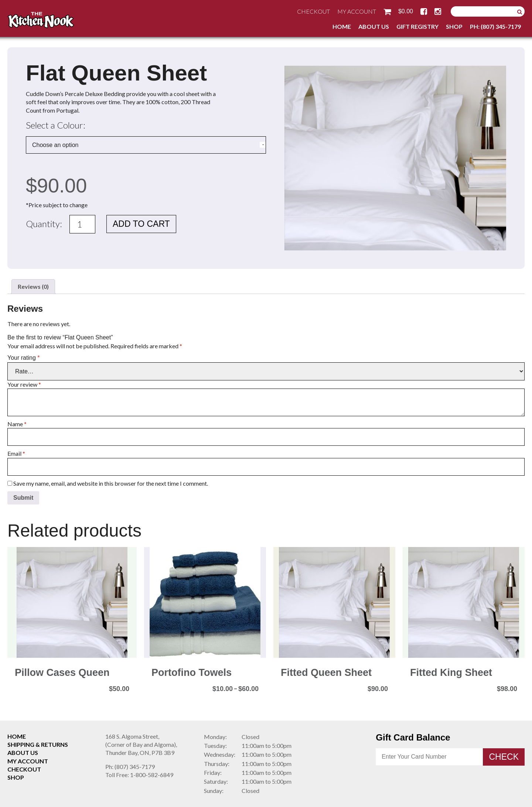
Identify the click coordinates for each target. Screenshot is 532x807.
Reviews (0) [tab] (33, 286)
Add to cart (141, 224)
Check (504, 757)
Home (342, 26)
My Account (357, 11)
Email (16, 453)
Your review (24, 384)
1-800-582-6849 (139, 775)
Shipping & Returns (38, 744)
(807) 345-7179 (130, 767)
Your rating (23, 358)
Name (17, 424)
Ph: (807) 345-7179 (495, 26)
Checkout (313, 11)
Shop (454, 26)
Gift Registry (417, 26)
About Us (374, 26)
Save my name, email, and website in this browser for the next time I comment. (111, 483)
